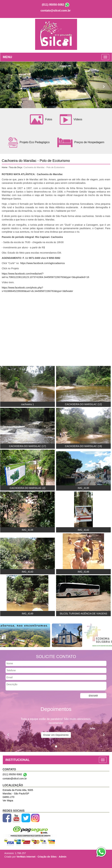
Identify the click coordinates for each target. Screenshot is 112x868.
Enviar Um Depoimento (56, 735)
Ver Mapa (8, 801)
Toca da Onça (16, 167)
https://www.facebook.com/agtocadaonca (42, 263)
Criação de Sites (47, 857)
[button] (8, 85)
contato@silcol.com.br (56, 11)
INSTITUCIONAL (18, 760)
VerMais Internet (26, 857)
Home (5, 167)
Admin (63, 857)
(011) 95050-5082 (53, 5)
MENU (7, 57)
